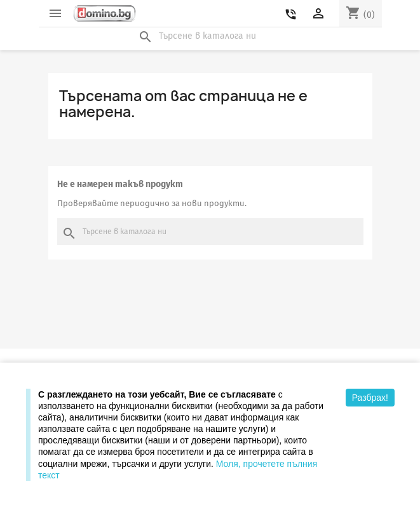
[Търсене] (210, 36)
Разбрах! (370, 398)
